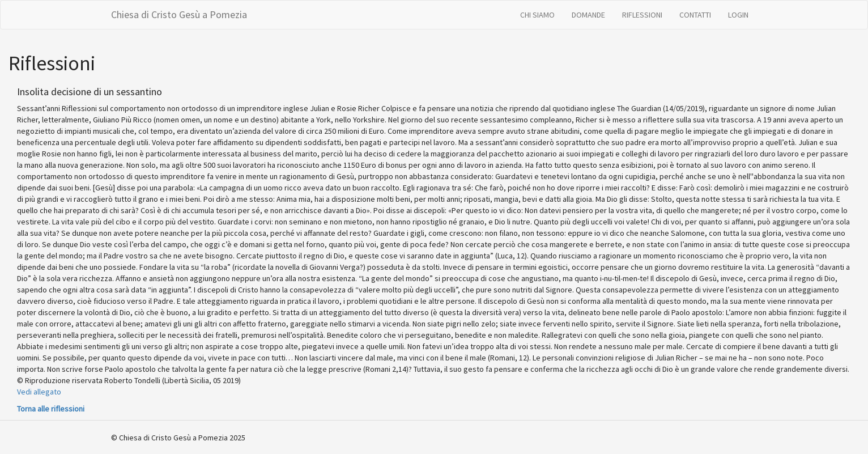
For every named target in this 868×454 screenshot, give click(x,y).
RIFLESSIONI (642, 15)
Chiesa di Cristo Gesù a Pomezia (179, 14)
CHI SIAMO (537, 15)
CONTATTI (695, 15)
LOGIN (738, 15)
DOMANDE (588, 15)
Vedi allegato (39, 392)
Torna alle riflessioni (51, 409)
